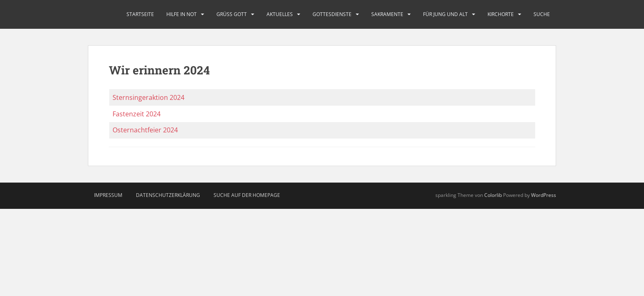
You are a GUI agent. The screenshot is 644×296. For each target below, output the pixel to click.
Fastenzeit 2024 (137, 114)
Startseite (140, 14)
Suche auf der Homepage (247, 195)
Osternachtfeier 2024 (145, 130)
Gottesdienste (332, 14)
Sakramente (387, 14)
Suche (542, 14)
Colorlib (493, 195)
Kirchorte (501, 14)
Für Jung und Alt (445, 14)
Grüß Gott (232, 14)
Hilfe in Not (182, 14)
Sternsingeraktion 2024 (148, 97)
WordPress (544, 195)
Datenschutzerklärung (168, 195)
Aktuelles (280, 14)
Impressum (108, 195)
